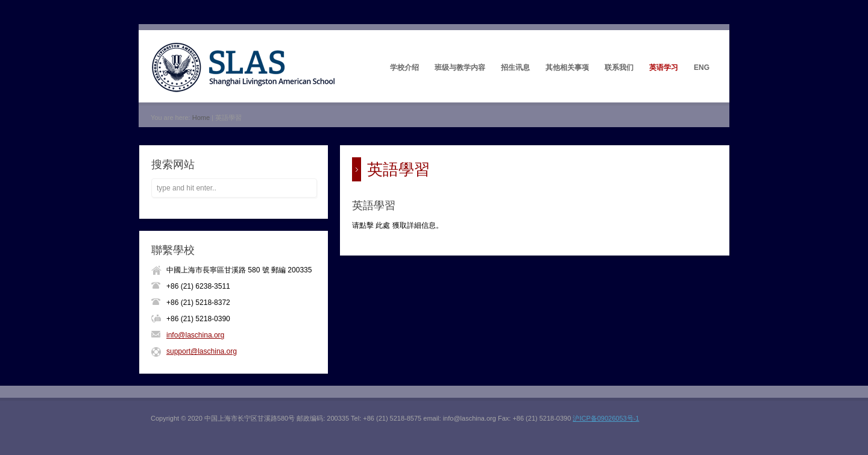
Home (201, 118)
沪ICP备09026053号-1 (606, 418)
